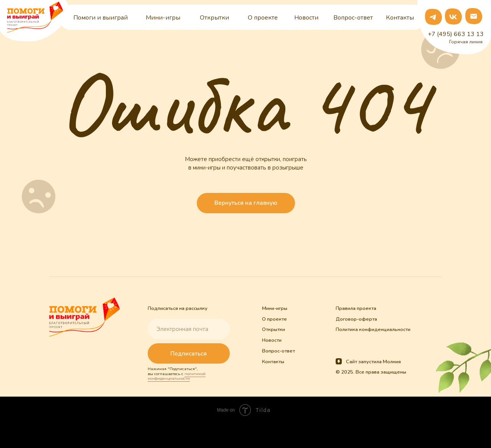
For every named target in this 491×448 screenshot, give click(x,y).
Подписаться (189, 354)
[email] (189, 329)
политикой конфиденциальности (177, 376)
